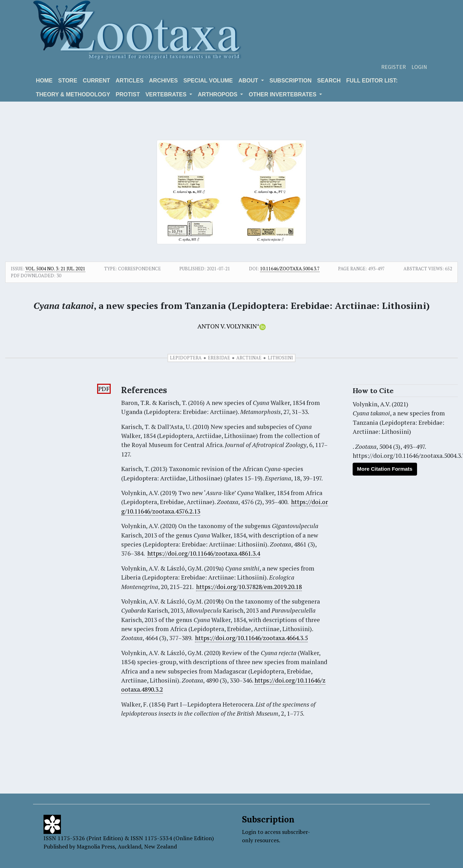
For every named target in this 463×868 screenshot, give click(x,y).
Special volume (208, 81)
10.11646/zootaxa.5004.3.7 (290, 269)
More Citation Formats (385, 469)
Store (68, 81)
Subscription (291, 81)
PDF (104, 389)
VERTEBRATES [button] (167, 94)
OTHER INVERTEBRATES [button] (283, 94)
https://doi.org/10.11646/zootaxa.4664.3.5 (251, 638)
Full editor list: (372, 81)
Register (394, 67)
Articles (130, 81)
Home (44, 81)
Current (96, 81)
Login (419, 67)
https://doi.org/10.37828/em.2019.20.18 (249, 587)
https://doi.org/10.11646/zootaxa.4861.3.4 (204, 553)
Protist (128, 94)
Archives (163, 81)
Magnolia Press (96, 846)
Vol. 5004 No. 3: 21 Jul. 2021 (55, 269)
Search (329, 81)
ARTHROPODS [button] (218, 94)
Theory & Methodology (73, 94)
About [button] (249, 81)
